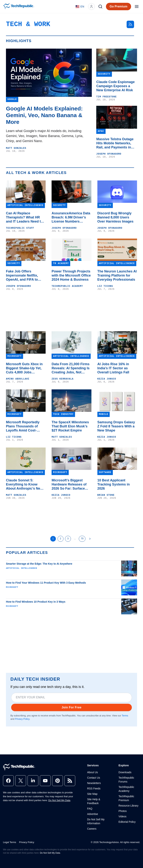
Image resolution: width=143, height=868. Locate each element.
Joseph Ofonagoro (109, 154)
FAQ (90, 809)
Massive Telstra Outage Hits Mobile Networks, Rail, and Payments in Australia (115, 143)
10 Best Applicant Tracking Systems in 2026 (114, 484)
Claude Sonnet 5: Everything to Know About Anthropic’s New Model (24, 484)
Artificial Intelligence (22, 568)
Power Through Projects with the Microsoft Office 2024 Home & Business (71, 275)
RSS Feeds (94, 788)
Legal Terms (10, 842)
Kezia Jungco (107, 379)
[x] (21, 781)
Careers (92, 829)
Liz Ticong (105, 286)
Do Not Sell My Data (59, 800)
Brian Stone (106, 495)
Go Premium (119, 6)
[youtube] (45, 781)
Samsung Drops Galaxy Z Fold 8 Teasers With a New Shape (116, 426)
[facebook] (8, 781)
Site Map (92, 794)
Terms (125, 716)
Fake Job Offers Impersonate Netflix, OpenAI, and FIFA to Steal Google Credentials (26, 276)
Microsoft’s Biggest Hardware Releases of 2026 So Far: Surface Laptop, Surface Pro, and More (71, 484)
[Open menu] (137, 7)
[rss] (70, 781)
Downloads (125, 772)
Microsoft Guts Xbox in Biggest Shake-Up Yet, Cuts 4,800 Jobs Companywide (24, 368)
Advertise (93, 814)
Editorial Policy (127, 822)
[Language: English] (80, 7)
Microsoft (12, 587)
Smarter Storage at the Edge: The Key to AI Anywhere (39, 564)
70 (82, 539)
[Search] (100, 7)
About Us (93, 772)
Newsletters (94, 783)
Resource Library (129, 806)
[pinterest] (58, 781)
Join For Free (72, 707)
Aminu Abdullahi (18, 379)
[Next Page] (90, 539)
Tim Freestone (106, 97)
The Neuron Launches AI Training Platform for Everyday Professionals (117, 275)
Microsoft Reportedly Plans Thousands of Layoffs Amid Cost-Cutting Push (23, 426)
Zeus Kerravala (63, 379)
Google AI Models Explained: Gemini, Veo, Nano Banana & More (44, 115)
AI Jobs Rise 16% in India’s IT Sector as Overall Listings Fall (113, 368)
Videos (123, 816)
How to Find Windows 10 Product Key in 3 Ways (36, 602)
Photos (123, 811)
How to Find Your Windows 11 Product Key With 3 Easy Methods (46, 583)
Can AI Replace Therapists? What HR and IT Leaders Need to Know (24, 217)
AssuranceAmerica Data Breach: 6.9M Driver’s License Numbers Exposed (71, 217)
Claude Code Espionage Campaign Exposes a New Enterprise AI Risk (115, 86)
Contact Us (94, 778)
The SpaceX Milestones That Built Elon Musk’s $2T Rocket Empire (70, 426)
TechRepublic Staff (20, 228)
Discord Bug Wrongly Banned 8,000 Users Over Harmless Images (115, 217)
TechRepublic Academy (67, 286)
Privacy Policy (22, 719)
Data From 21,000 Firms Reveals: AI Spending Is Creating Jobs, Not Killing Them (70, 368)
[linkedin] (33, 781)
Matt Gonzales (16, 148)
